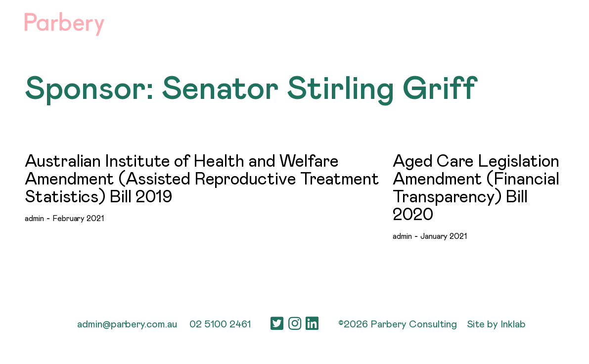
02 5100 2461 (220, 324)
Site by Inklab (496, 324)
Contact (545, 22)
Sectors (359, 22)
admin (34, 219)
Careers (457, 22)
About (257, 22)
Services (306, 22)
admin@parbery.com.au (127, 324)
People (408, 22)
